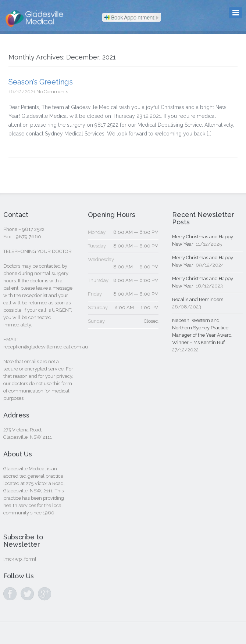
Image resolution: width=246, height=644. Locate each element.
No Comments (52, 92)
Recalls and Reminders (198, 299)
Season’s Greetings (41, 82)
